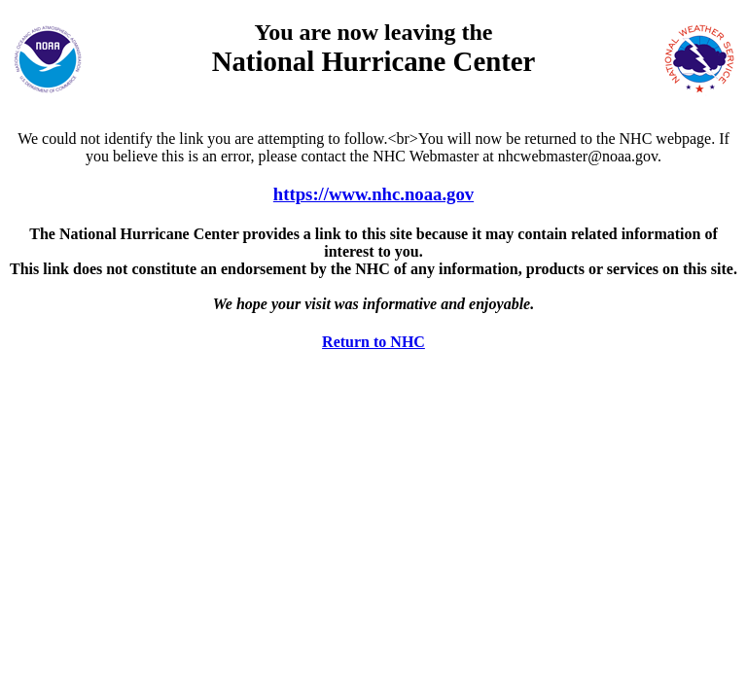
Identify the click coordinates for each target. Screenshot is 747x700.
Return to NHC (373, 342)
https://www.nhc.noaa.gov (373, 194)
